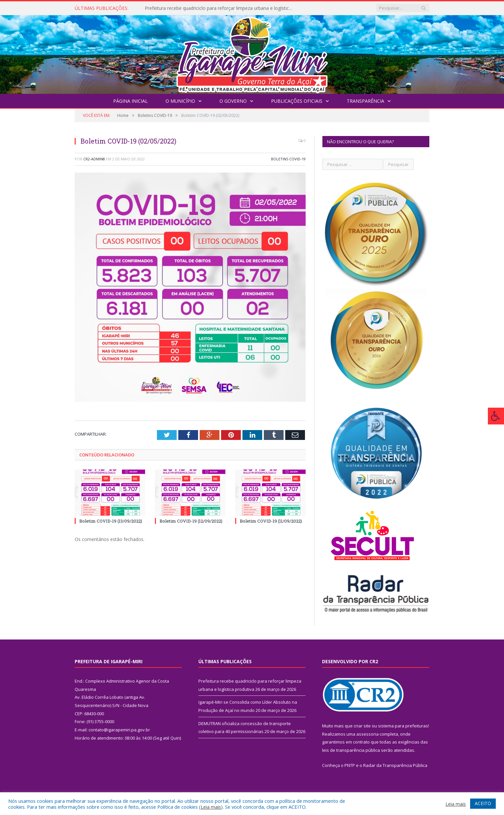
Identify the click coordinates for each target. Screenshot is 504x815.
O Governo (233, 101)
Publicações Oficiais (297, 101)
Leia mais (211, 807)
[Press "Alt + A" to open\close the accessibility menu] (496, 416)
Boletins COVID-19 (288, 159)
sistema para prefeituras (403, 726)
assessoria (367, 734)
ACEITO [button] (483, 803)
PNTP (350, 765)
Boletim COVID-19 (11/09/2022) (271, 521)
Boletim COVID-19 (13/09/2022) (111, 521)
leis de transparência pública (351, 750)
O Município (180, 101)
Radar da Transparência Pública (395, 765)
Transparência (365, 101)
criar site (362, 726)
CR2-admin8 (94, 159)
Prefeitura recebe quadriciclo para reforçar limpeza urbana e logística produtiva (220, 8)
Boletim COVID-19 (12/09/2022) (191, 521)
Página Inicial (130, 101)
